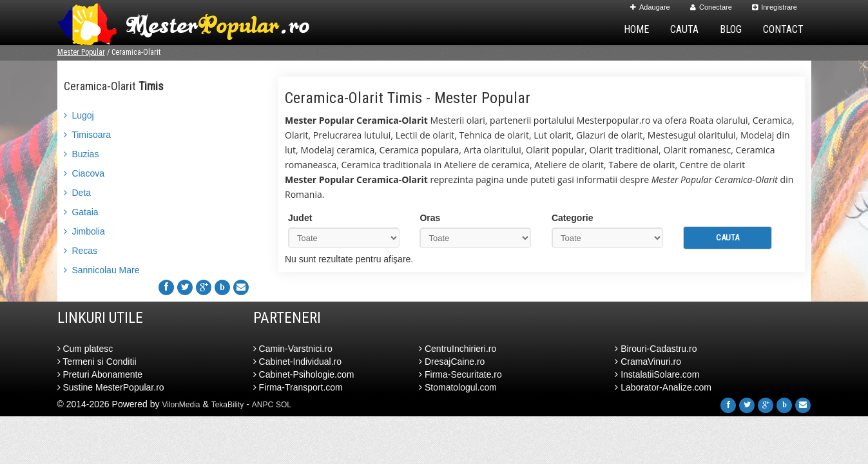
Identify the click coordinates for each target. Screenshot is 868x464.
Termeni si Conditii (97, 362)
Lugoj (79, 115)
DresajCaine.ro (452, 362)
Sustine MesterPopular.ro (111, 387)
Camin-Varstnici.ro (293, 349)
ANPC (263, 405)
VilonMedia (181, 405)
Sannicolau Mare (102, 270)
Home (636, 29)
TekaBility (228, 405)
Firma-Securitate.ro (460, 374)
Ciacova (84, 173)
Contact (783, 29)
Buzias (82, 154)
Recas (81, 251)
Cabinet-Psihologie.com (304, 374)
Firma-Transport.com (298, 387)
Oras (430, 218)
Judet (300, 218)
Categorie (573, 218)
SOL (284, 405)
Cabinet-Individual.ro (297, 362)
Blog (731, 29)
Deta (77, 193)
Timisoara (88, 135)
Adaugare (650, 7)
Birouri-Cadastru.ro (656, 349)
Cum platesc (85, 349)
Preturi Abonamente (100, 374)
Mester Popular (81, 52)
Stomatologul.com (458, 387)
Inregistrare (775, 7)
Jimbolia (84, 231)
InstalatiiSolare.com (657, 374)
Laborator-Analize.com (663, 387)
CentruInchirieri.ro (458, 349)
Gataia (81, 212)
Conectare (711, 7)
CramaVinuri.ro (648, 362)
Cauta (684, 29)
